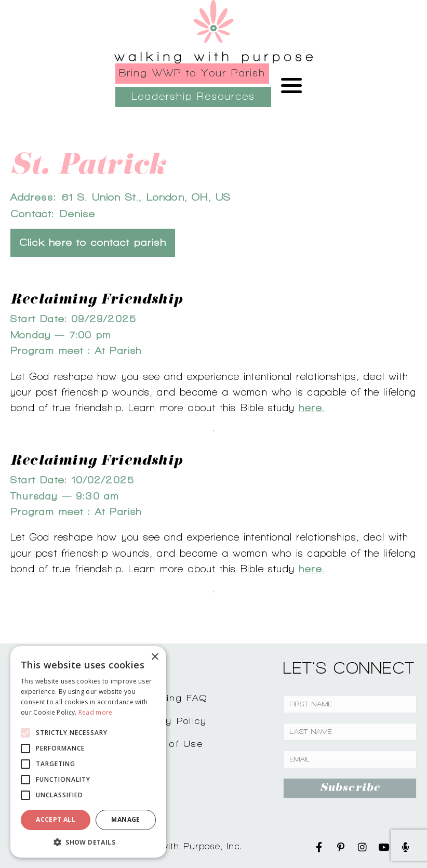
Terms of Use (169, 744)
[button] (88, 842)
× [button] (155, 657)
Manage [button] (125, 819)
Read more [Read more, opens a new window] (96, 712)
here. (312, 407)
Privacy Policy (171, 721)
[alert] (88, 752)
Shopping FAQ (171, 698)
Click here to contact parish (93, 242)
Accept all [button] (56, 819)
